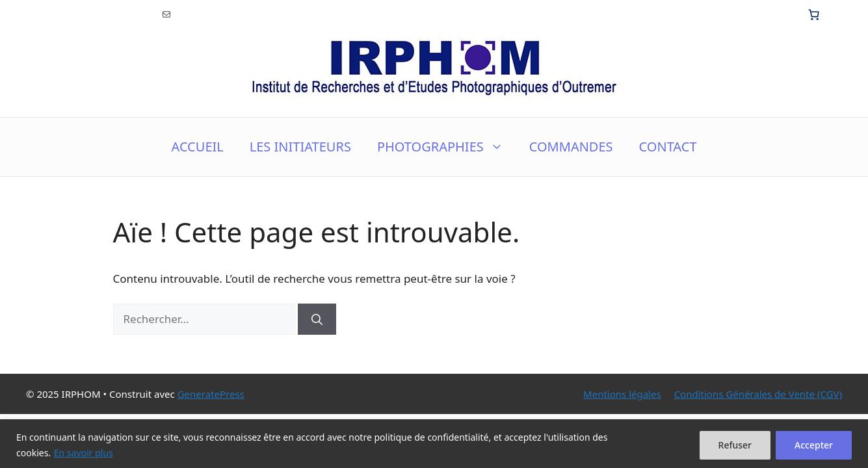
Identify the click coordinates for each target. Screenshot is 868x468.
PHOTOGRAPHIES (447, 147)
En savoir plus (84, 453)
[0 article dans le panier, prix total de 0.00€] (814, 14)
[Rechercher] (317, 319)
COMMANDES (571, 147)
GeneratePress (211, 394)
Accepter (814, 445)
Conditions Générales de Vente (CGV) (758, 394)
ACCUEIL (198, 147)
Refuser (735, 445)
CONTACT (668, 147)
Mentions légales (622, 394)
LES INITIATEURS (300, 147)
